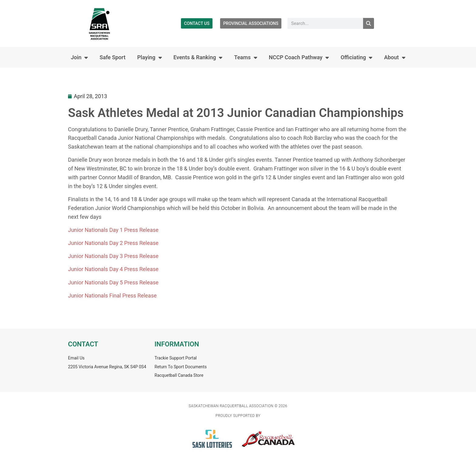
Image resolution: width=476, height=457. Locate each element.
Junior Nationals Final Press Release (112, 296)
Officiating (357, 57)
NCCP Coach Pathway (299, 57)
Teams (246, 57)
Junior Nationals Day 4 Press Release (113, 269)
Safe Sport (112, 57)
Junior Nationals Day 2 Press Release (113, 243)
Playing (150, 57)
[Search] (369, 23)
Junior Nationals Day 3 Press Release (113, 256)
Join (79, 57)
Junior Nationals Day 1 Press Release (113, 230)
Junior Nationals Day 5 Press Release (113, 282)
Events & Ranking (198, 57)
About (394, 57)
